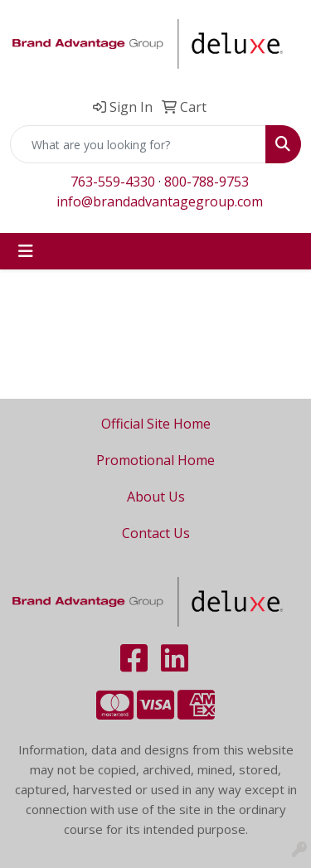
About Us (156, 497)
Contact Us (156, 533)
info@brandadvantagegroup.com (160, 201)
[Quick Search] (138, 144)
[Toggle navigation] (26, 251)
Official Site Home (156, 424)
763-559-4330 (113, 182)
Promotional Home (155, 460)
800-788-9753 (207, 182)
